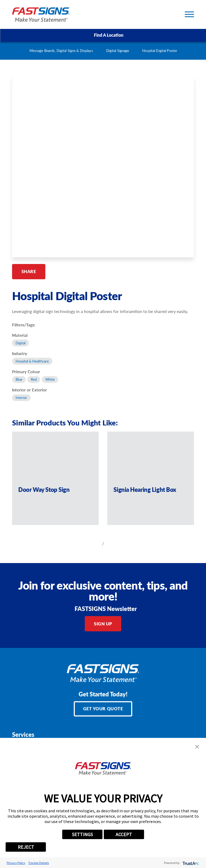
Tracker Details (38, 863)
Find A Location (103, 35)
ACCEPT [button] (124, 834)
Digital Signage (118, 51)
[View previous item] (94, 543)
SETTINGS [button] (82, 834)
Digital (21, 343)
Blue (19, 379)
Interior (21, 398)
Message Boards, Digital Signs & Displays (61, 51)
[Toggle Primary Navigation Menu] (189, 14)
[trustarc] (190, 863)
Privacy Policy (16, 863)
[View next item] (112, 543)
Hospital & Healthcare (32, 361)
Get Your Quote (103, 709)
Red (34, 379)
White (50, 379)
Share (29, 271)
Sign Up (103, 624)
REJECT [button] (26, 847)
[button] (197, 747)
